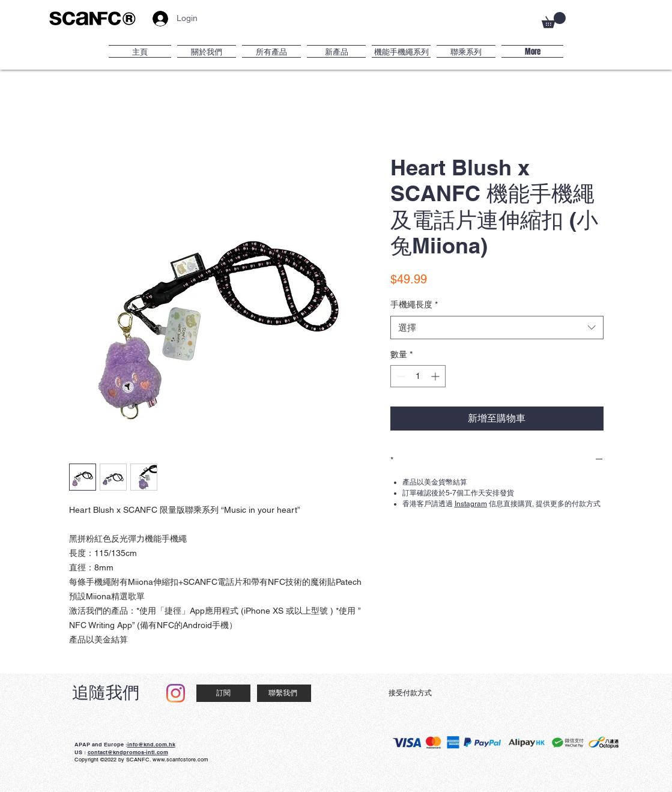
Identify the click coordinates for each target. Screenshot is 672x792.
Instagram (471, 504)
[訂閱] (223, 693)
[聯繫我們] (284, 693)
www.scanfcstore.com (180, 760)
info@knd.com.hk (151, 744)
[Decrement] (400, 376)
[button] (554, 20)
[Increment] (436, 376)
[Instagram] (176, 693)
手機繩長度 (414, 304)
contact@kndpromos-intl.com (128, 752)
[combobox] (497, 328)
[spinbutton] (418, 376)
